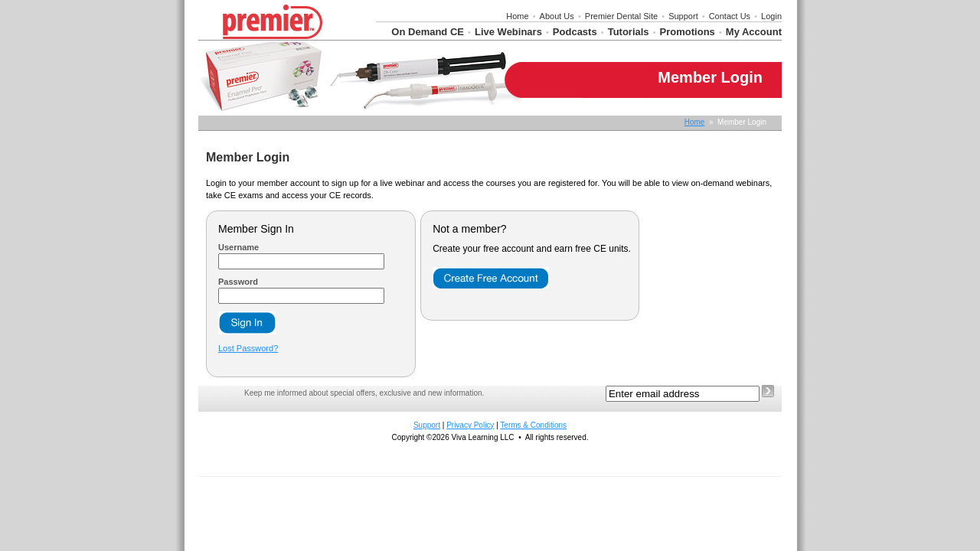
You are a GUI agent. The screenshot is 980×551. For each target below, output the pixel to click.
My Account (754, 32)
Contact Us (730, 16)
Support (683, 16)
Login (771, 16)
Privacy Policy (470, 425)
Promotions (688, 32)
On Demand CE (428, 32)
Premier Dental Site (621, 16)
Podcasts (575, 32)
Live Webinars (508, 32)
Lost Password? (248, 348)
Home (517, 16)
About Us (557, 16)
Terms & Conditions (533, 425)
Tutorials (629, 32)
